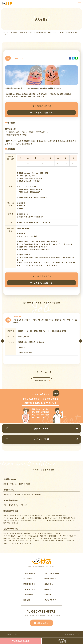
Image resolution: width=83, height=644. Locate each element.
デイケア (41, 520)
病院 (35, 520)
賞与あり (7, 543)
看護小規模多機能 (69, 518)
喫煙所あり (32, 538)
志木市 (30, 32)
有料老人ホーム (9, 515)
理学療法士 (39, 494)
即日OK (19, 533)
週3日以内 (52, 536)
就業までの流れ (29, 584)
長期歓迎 (27, 533)
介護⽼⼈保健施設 (35, 518)
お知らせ (48, 595)
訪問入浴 (15, 523)
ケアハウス (70, 520)
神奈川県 (14, 484)
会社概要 (49, 584)
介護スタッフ (8, 494)
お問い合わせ (41, 623)
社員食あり (71, 541)
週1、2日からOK (9, 541)
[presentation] (2, 341)
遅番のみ (57, 538)
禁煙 (52, 541)
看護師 (18, 494)
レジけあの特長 (29, 574)
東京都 (6, 484)
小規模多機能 (26, 520)
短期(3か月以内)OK (19, 538)
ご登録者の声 (29, 595)
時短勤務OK (60, 541)
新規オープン (28, 543)
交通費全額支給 (9, 533)
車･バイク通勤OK (10, 536)
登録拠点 (48, 589)
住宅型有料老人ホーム (11, 520)
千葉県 (21, 484)
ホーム (6, 32)
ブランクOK (37, 533)
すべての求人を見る (42, 380)
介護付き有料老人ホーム (52, 518)
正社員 (11, 505)
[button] (33, 372)
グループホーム (22, 515)
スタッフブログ (50, 600)
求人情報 (14, 32)
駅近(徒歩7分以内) (24, 541)
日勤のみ (36, 541)
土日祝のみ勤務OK (45, 538)
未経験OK (45, 541)
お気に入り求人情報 (52, 574)
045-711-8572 (41, 611)
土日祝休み (22, 536)
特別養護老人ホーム (37, 515)
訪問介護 (7, 523)
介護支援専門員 (27, 494)
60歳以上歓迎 (33, 536)
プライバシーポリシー (12, 634)
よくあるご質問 (29, 589)
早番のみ (65, 538)
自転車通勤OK (49, 533)
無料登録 (27, 600)
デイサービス (8, 518)
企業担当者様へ (50, 579)
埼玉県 (23, 32)
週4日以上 (59, 533)
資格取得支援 (17, 543)
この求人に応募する (41, 112)
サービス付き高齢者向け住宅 (56, 515)
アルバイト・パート (23, 505)
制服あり (43, 536)
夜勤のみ (7, 538)
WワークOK (62, 536)
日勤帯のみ (73, 536)
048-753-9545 (23, 228)
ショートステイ (21, 518)
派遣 (5, 505)
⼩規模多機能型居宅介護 (55, 520)
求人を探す (28, 579)
